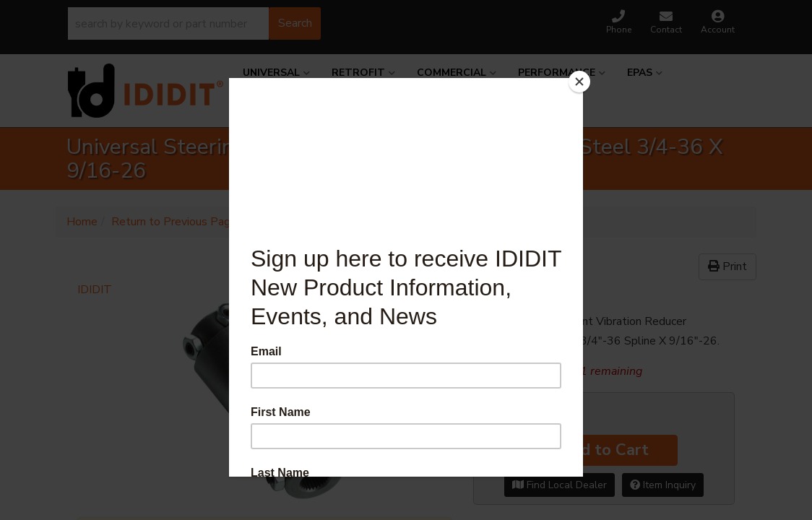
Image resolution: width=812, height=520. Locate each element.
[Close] (579, 82)
